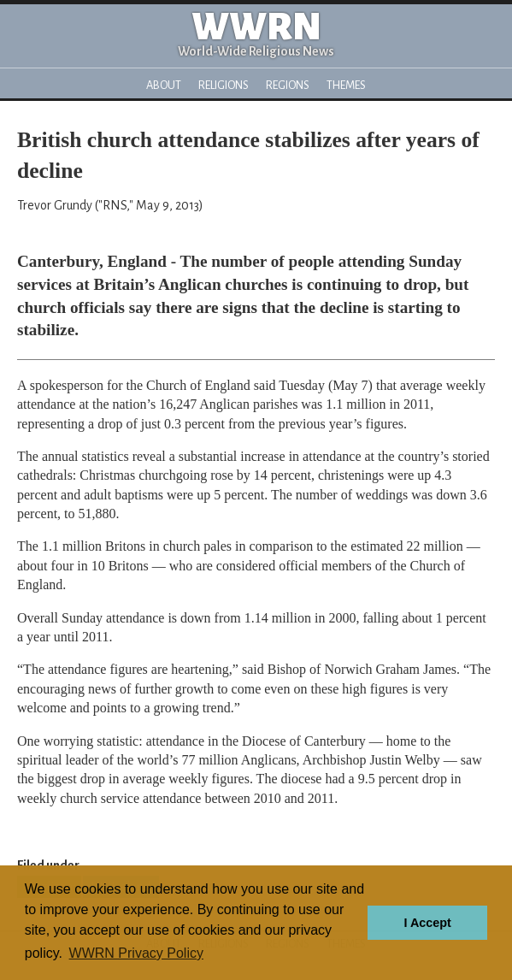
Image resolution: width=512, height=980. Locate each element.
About (164, 85)
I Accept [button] (427, 923)
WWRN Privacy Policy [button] (136, 953)
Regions (288, 85)
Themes (346, 85)
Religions (224, 85)
